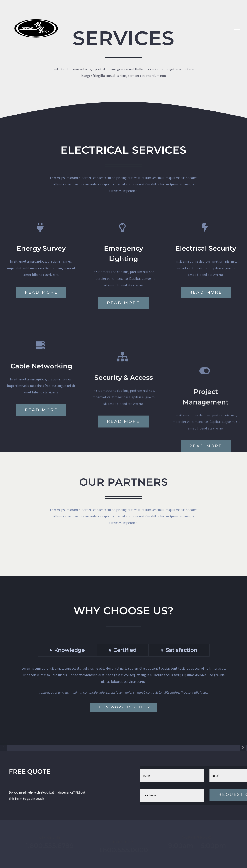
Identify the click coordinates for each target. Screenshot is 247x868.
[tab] (67, 650)
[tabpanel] (124, 689)
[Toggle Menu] (237, 28)
